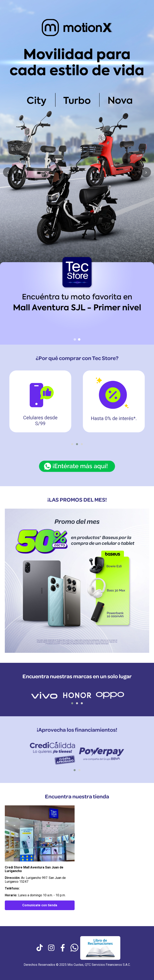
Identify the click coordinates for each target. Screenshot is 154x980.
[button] (72, 444)
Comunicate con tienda (40, 905)
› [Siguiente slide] (146, 172)
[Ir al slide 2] (79, 339)
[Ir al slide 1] (75, 339)
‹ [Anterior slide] (8, 172)
